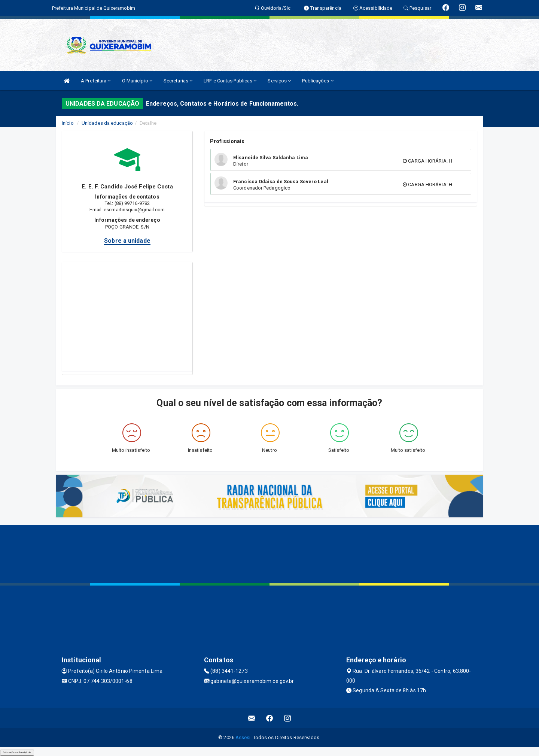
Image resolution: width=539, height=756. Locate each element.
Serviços (279, 81)
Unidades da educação (107, 123)
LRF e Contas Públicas (230, 81)
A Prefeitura (96, 81)
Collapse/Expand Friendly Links (17, 752)
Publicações (318, 81)
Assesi (243, 737)
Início (68, 123)
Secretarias (178, 81)
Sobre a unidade (127, 241)
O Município (137, 81)
